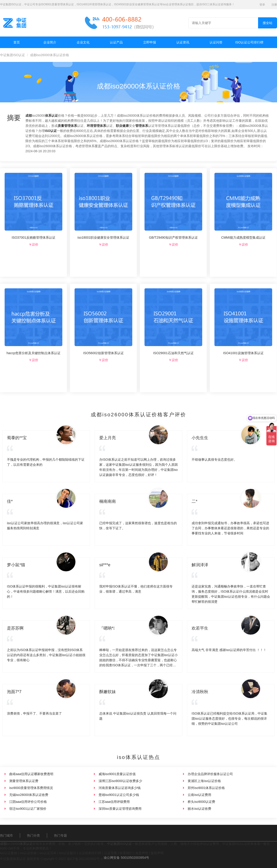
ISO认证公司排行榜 (249, 42)
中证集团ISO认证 (12, 55)
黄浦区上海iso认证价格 (204, 781)
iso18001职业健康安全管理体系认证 (104, 238)
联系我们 (126, 853)
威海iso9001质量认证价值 (117, 774)
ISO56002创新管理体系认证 (103, 353)
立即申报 (150, 42)
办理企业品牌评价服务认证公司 (210, 774)
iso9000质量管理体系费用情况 (31, 788)
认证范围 (111, 853)
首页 (17, 42)
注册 (274, 5)
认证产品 (116, 42)
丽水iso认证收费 (199, 809)
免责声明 (142, 853)
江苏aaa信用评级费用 (114, 802)
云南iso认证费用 (199, 795)
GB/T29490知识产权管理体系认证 (173, 238)
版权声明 (157, 853)
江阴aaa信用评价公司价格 (28, 802)
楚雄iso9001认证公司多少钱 (119, 795)
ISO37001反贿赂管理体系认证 (33, 238)
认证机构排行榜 (90, 853)
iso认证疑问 (68, 853)
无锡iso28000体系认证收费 (29, 795)
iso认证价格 (28, 853)
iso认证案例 (9, 853)
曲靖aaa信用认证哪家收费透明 (31, 774)
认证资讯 (183, 42)
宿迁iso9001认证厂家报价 (28, 809)
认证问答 (216, 42)
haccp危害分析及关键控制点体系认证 (33, 353)
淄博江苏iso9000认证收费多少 (120, 781)
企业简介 (50, 42)
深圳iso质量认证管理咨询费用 (120, 809)
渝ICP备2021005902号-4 (85, 859)
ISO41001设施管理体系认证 (243, 353)
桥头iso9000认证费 (201, 802)
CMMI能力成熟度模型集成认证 (243, 238)
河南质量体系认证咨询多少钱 (120, 788)
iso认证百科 (48, 853)
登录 (262, 5)
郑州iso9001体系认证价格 (206, 788)
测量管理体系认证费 (24, 781)
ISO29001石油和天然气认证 (173, 353)
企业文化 (83, 42)
